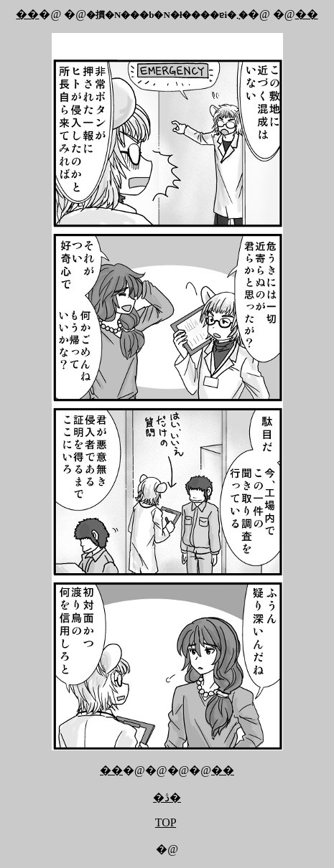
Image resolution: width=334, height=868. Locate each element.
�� (27, 14)
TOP (166, 822)
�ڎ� (167, 797)
